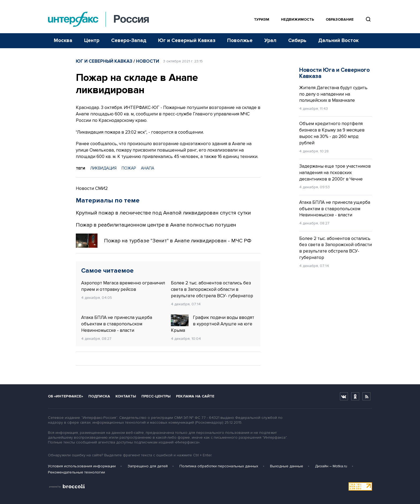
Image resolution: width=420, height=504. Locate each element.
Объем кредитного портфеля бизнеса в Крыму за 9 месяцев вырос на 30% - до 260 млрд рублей (332, 133)
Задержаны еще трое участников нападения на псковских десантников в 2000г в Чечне (335, 173)
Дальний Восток (338, 41)
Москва (63, 41)
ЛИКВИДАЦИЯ (103, 168)
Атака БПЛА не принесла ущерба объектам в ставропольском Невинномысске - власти (117, 324)
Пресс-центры (156, 396)
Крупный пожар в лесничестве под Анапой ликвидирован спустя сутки (163, 213)
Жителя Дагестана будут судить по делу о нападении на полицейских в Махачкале (333, 94)
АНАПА (148, 168)
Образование (340, 19)
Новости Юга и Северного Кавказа (334, 73)
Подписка (99, 396)
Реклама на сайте (195, 396)
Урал (270, 41)
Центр (92, 41)
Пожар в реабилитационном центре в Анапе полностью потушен (156, 225)
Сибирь (297, 41)
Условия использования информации (82, 466)
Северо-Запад (129, 41)
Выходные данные (287, 466)
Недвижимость (297, 19)
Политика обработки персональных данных (219, 466)
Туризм (262, 19)
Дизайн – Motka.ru (331, 466)
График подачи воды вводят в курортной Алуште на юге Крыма (213, 324)
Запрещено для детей (148, 466)
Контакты (126, 396)
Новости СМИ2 (92, 188)
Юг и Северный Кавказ (187, 41)
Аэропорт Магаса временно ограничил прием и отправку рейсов (123, 286)
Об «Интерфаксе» (65, 396)
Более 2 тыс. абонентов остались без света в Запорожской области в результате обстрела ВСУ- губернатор (212, 289)
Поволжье (240, 41)
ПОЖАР (129, 168)
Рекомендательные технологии (76, 472)
